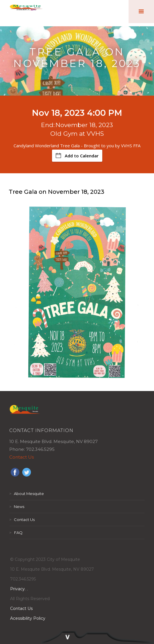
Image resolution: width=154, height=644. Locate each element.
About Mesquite (27, 494)
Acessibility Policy (28, 618)
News (17, 507)
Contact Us (22, 457)
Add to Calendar (77, 156)
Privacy (17, 589)
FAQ (16, 533)
